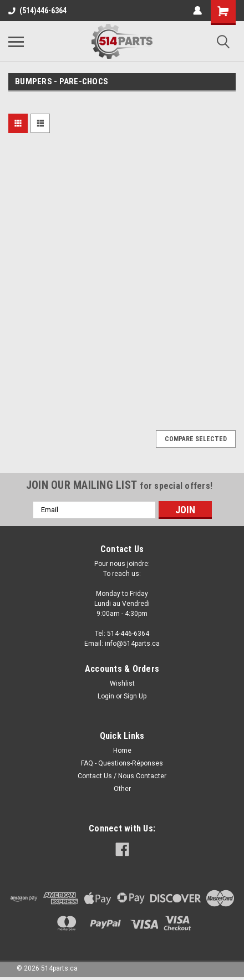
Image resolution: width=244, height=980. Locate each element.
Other (122, 789)
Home (122, 751)
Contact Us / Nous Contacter (122, 776)
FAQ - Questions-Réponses (122, 763)
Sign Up (135, 696)
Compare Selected (196, 439)
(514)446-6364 (37, 11)
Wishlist (122, 683)
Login (106, 696)
